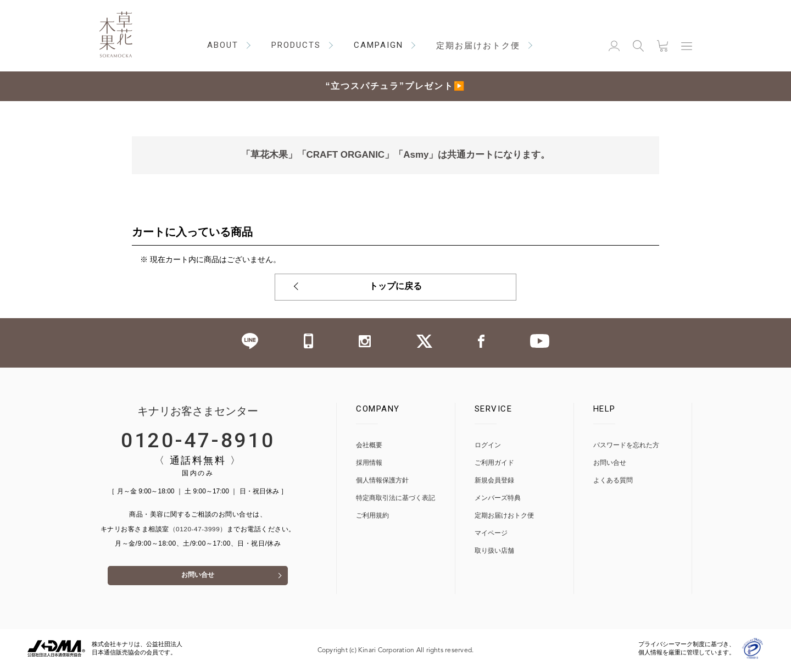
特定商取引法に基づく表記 (396, 498)
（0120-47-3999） (198, 530)
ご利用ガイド (494, 463)
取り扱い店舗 (494, 551)
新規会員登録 (494, 481)
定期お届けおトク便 (504, 516)
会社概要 (369, 445)
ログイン (488, 445)
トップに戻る (396, 287)
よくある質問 (613, 481)
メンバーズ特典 (498, 498)
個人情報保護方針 (382, 481)
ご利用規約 (372, 516)
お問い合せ (198, 579)
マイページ (491, 533)
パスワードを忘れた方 (626, 445)
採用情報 (369, 463)
